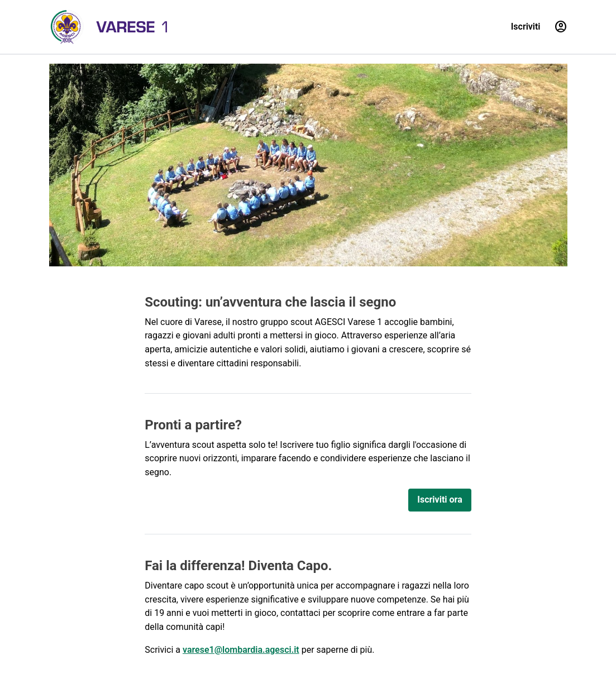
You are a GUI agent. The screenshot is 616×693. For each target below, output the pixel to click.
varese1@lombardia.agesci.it (241, 650)
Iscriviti (526, 27)
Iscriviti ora (440, 500)
